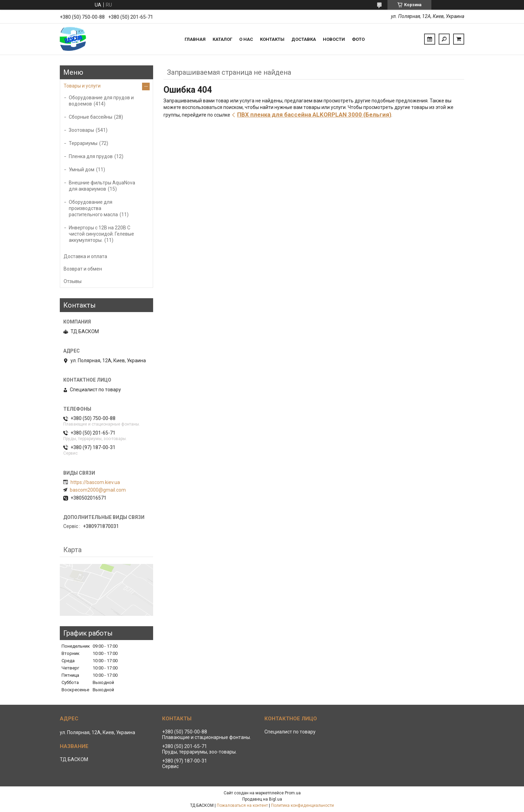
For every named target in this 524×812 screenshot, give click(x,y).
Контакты (272, 39)
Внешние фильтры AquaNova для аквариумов (102, 186)
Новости (334, 39)
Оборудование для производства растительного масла (93, 208)
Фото (358, 39)
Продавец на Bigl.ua (262, 799)
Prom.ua (293, 793)
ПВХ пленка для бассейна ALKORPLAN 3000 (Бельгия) (314, 115)
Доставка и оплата (85, 256)
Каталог (222, 39)
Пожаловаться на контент (242, 805)
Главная (195, 39)
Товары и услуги (82, 86)
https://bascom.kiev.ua (95, 482)
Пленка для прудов (91, 156)
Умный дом (82, 170)
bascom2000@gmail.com (98, 490)
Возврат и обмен (83, 269)
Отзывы (73, 281)
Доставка (304, 39)
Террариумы (83, 143)
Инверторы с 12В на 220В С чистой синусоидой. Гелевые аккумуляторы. (101, 234)
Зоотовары (81, 130)
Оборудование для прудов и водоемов (101, 101)
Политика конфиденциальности (302, 805)
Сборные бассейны (91, 117)
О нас (246, 39)
